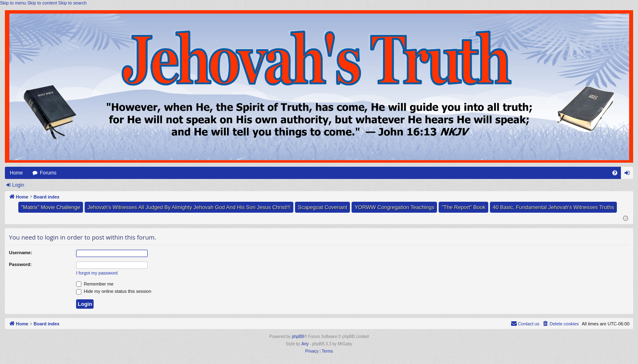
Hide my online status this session (114, 291)
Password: (20, 264)
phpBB (298, 337)
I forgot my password (97, 273)
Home (16, 173)
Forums (48, 173)
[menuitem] (615, 173)
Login (18, 185)
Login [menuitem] (629, 174)
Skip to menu (13, 3)
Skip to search (72, 3)
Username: (21, 253)
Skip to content (42, 3)
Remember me (95, 284)
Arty (305, 344)
